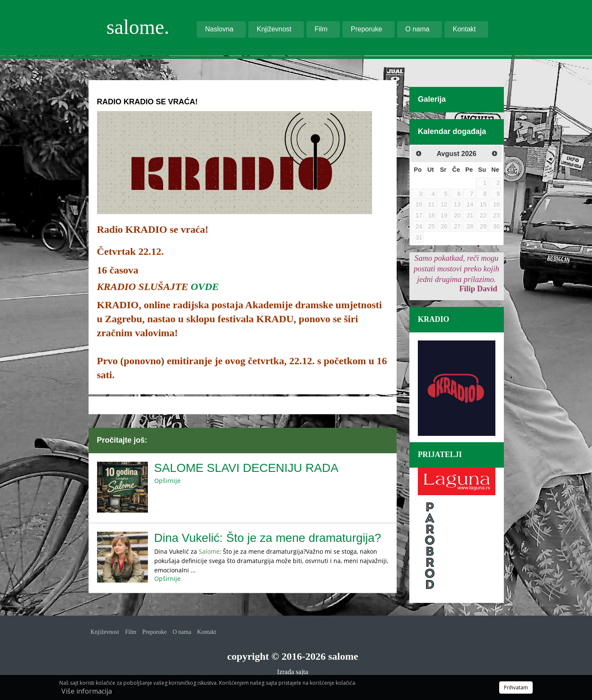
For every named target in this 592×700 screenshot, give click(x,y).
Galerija (432, 99)
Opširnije (167, 481)
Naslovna (219, 29)
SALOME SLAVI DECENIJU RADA (246, 468)
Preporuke (367, 29)
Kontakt (464, 29)
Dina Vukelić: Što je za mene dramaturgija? (268, 538)
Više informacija (87, 691)
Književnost (274, 29)
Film (321, 29)
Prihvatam (516, 687)
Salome (209, 551)
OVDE (205, 287)
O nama (418, 29)
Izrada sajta (293, 672)
